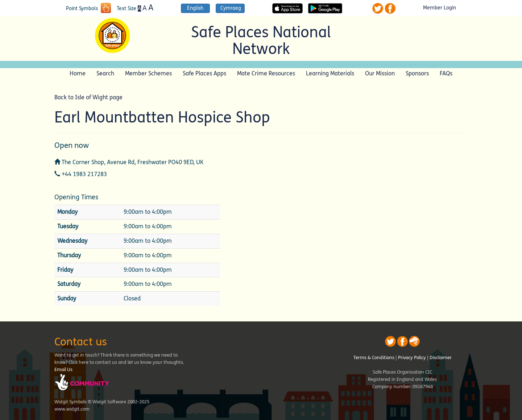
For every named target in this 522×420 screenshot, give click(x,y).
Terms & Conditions (374, 358)
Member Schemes (148, 73)
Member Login (440, 8)
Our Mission (380, 73)
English (195, 8)
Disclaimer (441, 358)
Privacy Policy (412, 358)
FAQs (446, 73)
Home (78, 73)
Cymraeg (231, 8)
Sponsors (417, 73)
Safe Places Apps (204, 73)
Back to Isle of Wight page (88, 97)
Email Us (63, 370)
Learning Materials (330, 73)
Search (105, 73)
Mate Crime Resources (266, 73)
